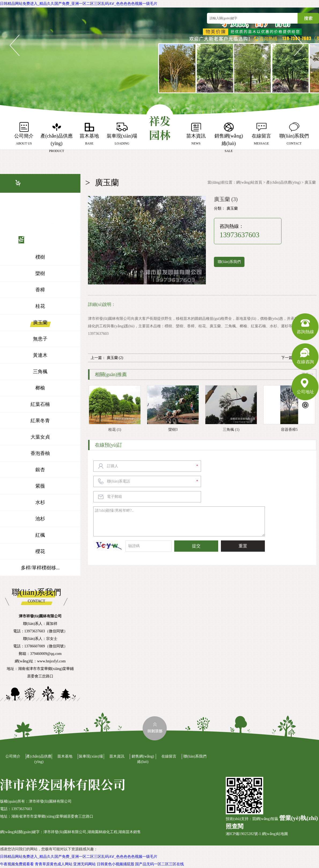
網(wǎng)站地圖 (275, 834)
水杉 (40, 502)
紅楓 (40, 535)
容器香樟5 (289, 430)
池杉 (40, 519)
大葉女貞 (40, 437)
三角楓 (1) (231, 430)
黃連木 (40, 355)
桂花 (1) (115, 430)
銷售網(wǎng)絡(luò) (143, 759)
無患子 (40, 339)
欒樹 (40, 273)
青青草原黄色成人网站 (54, 864)
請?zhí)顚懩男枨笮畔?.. (179, 521)
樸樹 (40, 257)
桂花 (40, 306)
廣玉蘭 (40, 322)
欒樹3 (173, 430)
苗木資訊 (117, 756)
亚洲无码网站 (84, 864)
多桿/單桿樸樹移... (40, 568)
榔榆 (40, 388)
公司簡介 (13, 756)
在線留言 (169, 756)
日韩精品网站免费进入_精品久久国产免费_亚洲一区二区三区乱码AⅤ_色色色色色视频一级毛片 (79, 4)
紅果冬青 (40, 421)
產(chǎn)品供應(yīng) (283, 182)
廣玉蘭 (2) (115, 358)
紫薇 (40, 486)
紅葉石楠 (40, 404)
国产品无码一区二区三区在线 (159, 864)
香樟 (40, 290)
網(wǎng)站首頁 (249, 182)
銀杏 (40, 470)
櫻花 (40, 551)
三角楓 (40, 372)
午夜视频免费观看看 (17, 864)
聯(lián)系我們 (229, 262)
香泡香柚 (40, 453)
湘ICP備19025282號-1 (243, 834)
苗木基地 (65, 756)
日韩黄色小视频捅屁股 (116, 864)
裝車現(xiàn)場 (91, 756)
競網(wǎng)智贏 (265, 819)
